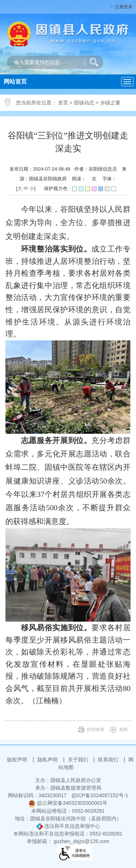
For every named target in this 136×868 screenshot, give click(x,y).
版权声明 (18, 760)
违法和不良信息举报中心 (68, 826)
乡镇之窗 (110, 103)
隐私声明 (48, 760)
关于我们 (79, 760)
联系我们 (109, 760)
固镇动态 (84, 103)
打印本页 (96, 730)
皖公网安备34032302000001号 (68, 803)
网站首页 (15, 81)
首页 (63, 103)
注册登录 (124, 7)
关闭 (123, 730)
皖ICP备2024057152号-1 (100, 795)
